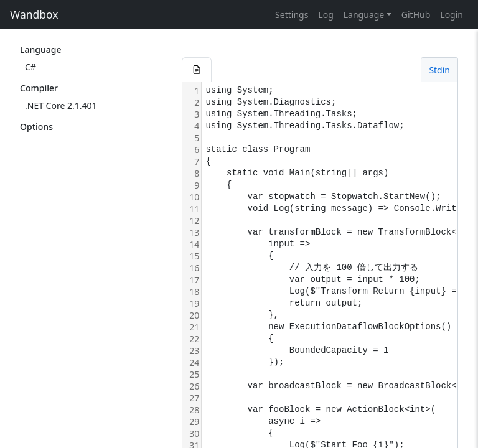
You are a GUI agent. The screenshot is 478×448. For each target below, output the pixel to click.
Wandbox (34, 14)
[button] (197, 70)
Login (452, 15)
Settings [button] (292, 15)
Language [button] (364, 15)
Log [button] (326, 15)
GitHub (416, 15)
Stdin (439, 70)
